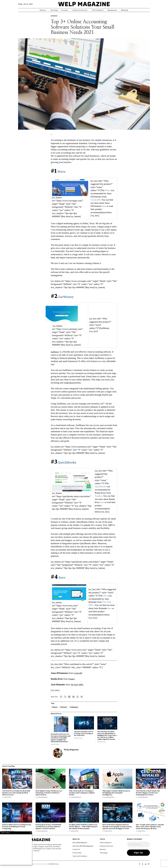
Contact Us (76, 850)
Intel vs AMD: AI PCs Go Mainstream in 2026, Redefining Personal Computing (17, 827)
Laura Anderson (42, 797)
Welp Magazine (71, 750)
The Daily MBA (78, 685)
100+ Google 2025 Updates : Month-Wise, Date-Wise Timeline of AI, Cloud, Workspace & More (150, 827)
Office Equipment (106, 843)
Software (64, 707)
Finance (55, 707)
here (104, 206)
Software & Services (106, 846)
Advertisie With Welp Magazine (83, 846)
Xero (62, 577)
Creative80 (95, 200)
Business (54, 16)
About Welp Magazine (80, 843)
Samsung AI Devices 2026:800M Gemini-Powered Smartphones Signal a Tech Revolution (48, 827)
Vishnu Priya (8, 797)
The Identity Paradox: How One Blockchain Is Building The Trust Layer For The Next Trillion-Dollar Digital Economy (107, 735)
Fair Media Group (53, 864)
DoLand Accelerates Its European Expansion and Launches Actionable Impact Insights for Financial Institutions (61, 738)
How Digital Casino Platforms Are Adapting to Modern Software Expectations (49, 793)
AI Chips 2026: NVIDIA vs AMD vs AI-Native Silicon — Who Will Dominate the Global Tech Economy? (83, 827)
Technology (75, 707)
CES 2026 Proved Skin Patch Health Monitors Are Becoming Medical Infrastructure (16, 793)
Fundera (99, 496)
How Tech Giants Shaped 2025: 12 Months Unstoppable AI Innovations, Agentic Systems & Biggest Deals (117, 827)
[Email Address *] (138, 845)
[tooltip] (61, 697)
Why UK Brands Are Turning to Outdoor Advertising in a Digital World (82, 793)
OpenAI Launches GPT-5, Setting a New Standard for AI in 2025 (84, 734)
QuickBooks (67, 462)
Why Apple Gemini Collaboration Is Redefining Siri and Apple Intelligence (116, 793)
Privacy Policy (77, 853)
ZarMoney (66, 297)
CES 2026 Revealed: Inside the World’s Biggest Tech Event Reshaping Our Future (148, 793)
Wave (61, 171)
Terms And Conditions (80, 856)
